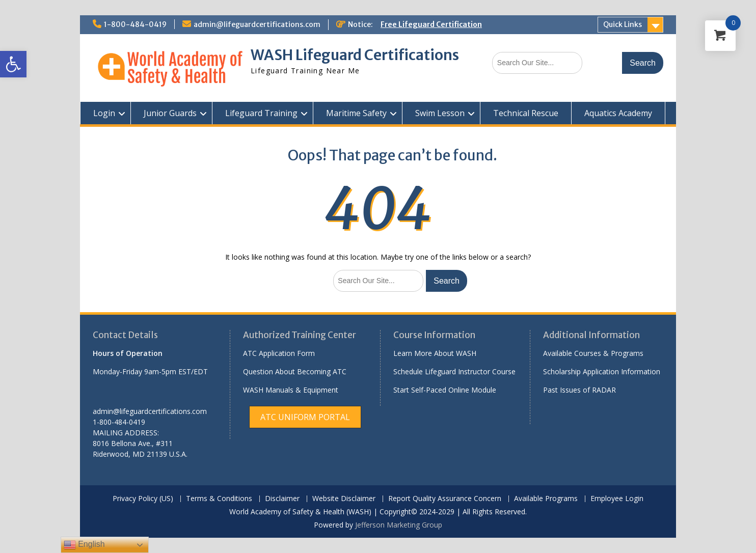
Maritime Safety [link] (356, 113)
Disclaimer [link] (282, 499)
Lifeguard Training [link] (261, 113)
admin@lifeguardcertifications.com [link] (257, 24)
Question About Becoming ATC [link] (295, 371)
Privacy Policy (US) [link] (143, 499)
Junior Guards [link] (170, 113)
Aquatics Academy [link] (618, 113)
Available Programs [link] (546, 499)
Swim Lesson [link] (440, 113)
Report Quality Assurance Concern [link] (445, 499)
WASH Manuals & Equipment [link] (291, 390)
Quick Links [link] (623, 24)
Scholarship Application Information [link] (602, 371)
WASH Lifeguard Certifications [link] (355, 55)
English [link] (84, 545)
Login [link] (104, 113)
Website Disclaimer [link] (344, 499)
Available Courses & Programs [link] (593, 353)
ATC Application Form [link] (279, 353)
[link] (13, 64)
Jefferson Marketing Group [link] (399, 525)
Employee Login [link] (617, 499)
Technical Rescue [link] (526, 113)
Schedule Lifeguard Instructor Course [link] (454, 371)
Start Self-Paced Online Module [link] (445, 390)
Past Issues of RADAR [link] (579, 390)
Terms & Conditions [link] (219, 499)
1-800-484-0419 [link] (135, 24)
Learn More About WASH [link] (435, 353)
